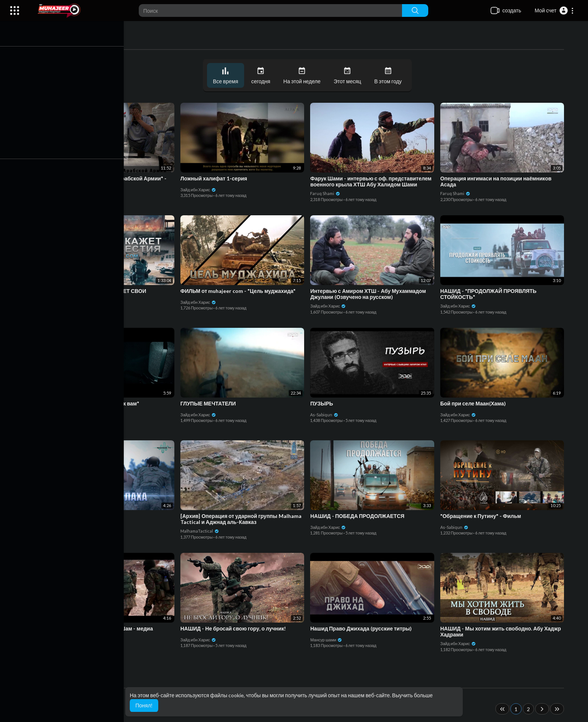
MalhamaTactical (202, 531)
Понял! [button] (144, 705)
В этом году (390, 76)
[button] (554, 11)
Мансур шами (328, 640)
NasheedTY (64, 527)
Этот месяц (349, 76)
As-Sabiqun (326, 415)
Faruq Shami (327, 193)
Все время (227, 76)
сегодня (263, 76)
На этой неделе (304, 76)
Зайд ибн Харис (70, 193)
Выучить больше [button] (412, 695)
